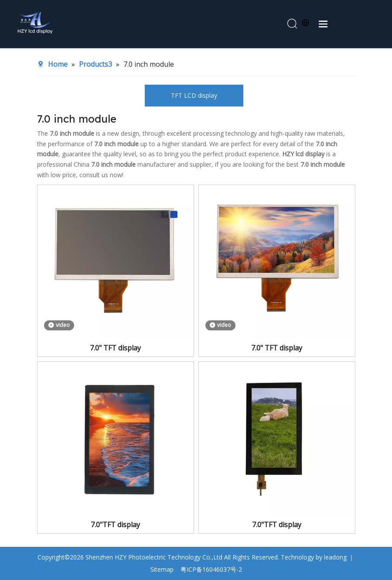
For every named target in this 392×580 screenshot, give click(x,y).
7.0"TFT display (115, 525)
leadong (335, 557)
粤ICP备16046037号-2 (211, 569)
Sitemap (162, 569)
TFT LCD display (194, 95)
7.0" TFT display (115, 348)
